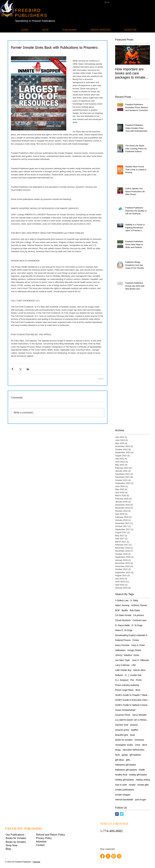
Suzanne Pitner (123, 715)
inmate (132, 785)
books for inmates (124, 740)
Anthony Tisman (139, 605)
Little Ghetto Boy (123, 670)
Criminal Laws (139, 620)
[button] (112, 2)
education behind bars (133, 750)
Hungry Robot (134, 650)
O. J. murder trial (133, 675)
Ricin (138, 690)
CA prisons (139, 615)
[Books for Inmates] (16, 838)
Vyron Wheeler (139, 715)
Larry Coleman (122, 665)
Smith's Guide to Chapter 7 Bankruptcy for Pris (133, 695)
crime (138, 745)
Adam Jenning (122, 605)
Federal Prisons (123, 640)
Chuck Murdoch (123, 620)
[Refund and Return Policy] (50, 835)
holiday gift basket (138, 775)
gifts (128, 760)
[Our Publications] (17, 835)
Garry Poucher (122, 645)
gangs (125, 755)
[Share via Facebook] (12, 369)
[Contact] (47, 845)
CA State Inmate (123, 615)
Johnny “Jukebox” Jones (127, 655)
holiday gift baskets (125, 780)
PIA (132, 680)
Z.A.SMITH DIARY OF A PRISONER (133, 720)
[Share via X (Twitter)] (20, 369)
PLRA (139, 680)
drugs (118, 750)
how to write (121, 785)
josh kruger (141, 800)
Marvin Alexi (139, 670)
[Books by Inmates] (16, 842)
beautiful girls (122, 735)
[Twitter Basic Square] (122, 814)
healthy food (121, 775)
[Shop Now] (16, 845)
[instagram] (119, 856)
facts (118, 755)
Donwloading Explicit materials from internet (133, 635)
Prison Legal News (124, 690)
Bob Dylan (135, 610)
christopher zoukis (124, 745)
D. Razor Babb (122, 625)
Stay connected (107, 849)
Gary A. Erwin (138, 645)
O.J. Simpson (122, 680)
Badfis (125, 610)
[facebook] (102, 856)
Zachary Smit (122, 725)
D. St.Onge (137, 625)
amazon (134, 725)
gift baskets (135, 755)
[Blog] (16, 849)
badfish (135, 730)
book (133, 735)
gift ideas (120, 760)
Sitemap (37, 862)
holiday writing (143, 780)
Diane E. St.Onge (124, 630)
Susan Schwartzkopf (125, 710)
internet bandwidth (124, 800)
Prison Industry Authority (127, 685)
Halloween (120, 650)
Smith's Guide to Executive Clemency (133, 700)
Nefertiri (119, 675)
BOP (118, 610)
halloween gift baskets (126, 770)
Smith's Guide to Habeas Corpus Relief (133, 705)
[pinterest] (114, 856)
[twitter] (108, 856)
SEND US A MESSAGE (114, 824)
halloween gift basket (126, 765)
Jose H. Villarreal (140, 660)
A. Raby (134, 600)
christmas (139, 740)
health (142, 770)
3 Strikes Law (122, 600)
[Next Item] (145, 55)
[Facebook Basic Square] (117, 814)
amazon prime (122, 730)
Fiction (136, 640)
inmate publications (125, 790)
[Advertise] (47, 842)
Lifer (134, 665)
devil (144, 745)
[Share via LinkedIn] (28, 369)
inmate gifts (143, 785)
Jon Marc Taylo (123, 660)
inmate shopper (123, 795)
